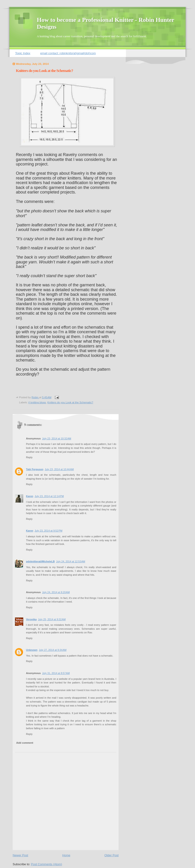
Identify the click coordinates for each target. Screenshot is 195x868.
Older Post (112, 855)
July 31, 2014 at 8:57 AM (56, 673)
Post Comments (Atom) (47, 864)
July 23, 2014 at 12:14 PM (49, 496)
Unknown (32, 650)
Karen (30, 496)
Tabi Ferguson (35, 469)
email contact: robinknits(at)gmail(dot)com (68, 53)
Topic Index (23, 53)
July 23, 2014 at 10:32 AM (57, 438)
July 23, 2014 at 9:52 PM (48, 531)
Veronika (31, 619)
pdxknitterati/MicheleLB (40, 561)
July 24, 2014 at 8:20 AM (56, 592)
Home (66, 855)
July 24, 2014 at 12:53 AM (71, 561)
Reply (29, 457)
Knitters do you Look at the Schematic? (70, 402)
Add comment (25, 743)
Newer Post (20, 855)
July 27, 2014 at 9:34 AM (53, 650)
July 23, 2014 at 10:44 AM (59, 469)
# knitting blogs (37, 402)
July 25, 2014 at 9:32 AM (52, 619)
